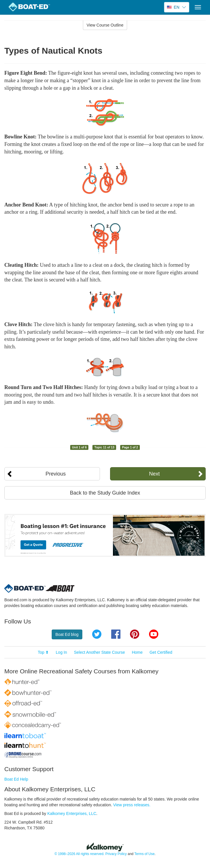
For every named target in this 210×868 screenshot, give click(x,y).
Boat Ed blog (67, 634)
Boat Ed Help (16, 779)
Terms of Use (144, 854)
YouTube (154, 634)
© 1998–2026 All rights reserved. (80, 854)
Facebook (116, 634)
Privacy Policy (116, 854)
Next (154, 474)
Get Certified (161, 652)
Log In (61, 652)
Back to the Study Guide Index (105, 493)
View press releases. (132, 805)
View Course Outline (105, 25)
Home (137, 652)
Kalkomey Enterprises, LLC (72, 813)
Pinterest (135, 634)
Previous (56, 474)
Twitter (97, 634)
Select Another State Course (100, 652)
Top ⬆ (43, 652)
